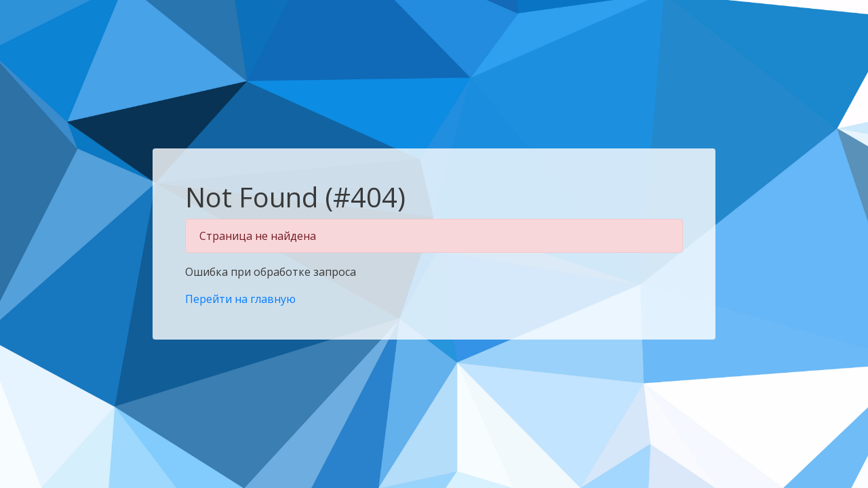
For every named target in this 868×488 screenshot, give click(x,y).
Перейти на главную (240, 299)
